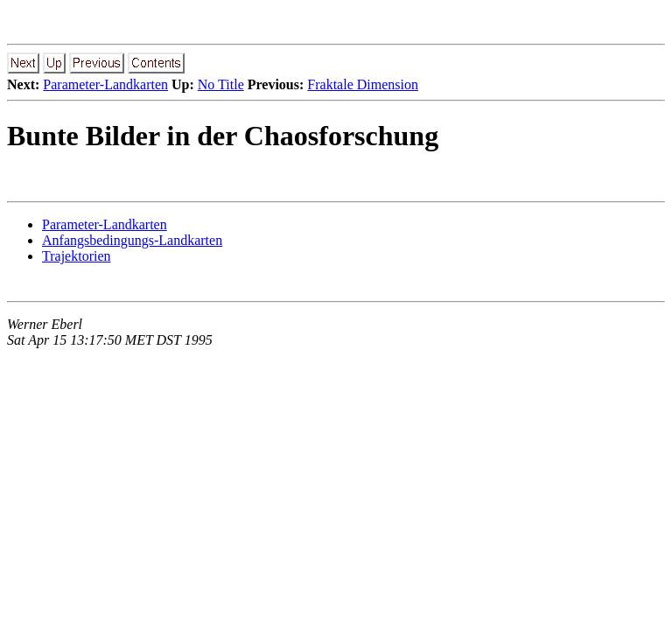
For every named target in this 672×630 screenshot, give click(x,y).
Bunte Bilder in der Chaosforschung (223, 136)
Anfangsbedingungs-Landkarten (132, 240)
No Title (221, 84)
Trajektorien (77, 256)
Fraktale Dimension (363, 84)
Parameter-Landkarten (105, 84)
